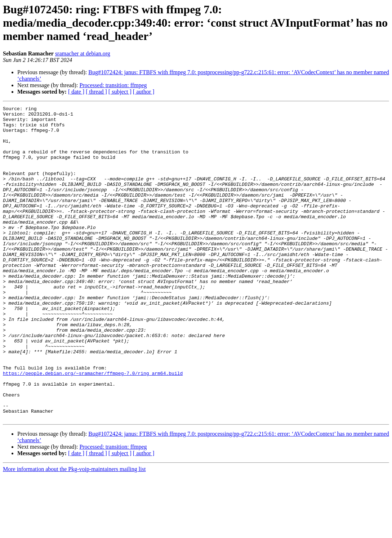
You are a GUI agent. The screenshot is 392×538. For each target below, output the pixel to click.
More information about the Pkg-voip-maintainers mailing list (74, 532)
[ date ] (76, 92)
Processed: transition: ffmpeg (113, 85)
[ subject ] (120, 92)
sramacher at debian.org (83, 53)
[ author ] (144, 92)
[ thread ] (96, 92)
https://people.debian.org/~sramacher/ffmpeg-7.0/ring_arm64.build (93, 427)
